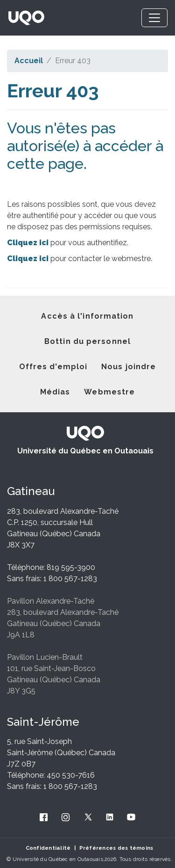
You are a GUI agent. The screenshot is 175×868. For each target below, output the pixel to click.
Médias (55, 392)
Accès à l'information (87, 316)
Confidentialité (48, 848)
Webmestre (109, 392)
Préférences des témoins (116, 848)
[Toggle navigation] (154, 18)
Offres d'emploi (53, 367)
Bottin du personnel (87, 341)
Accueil (29, 61)
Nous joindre (129, 367)
